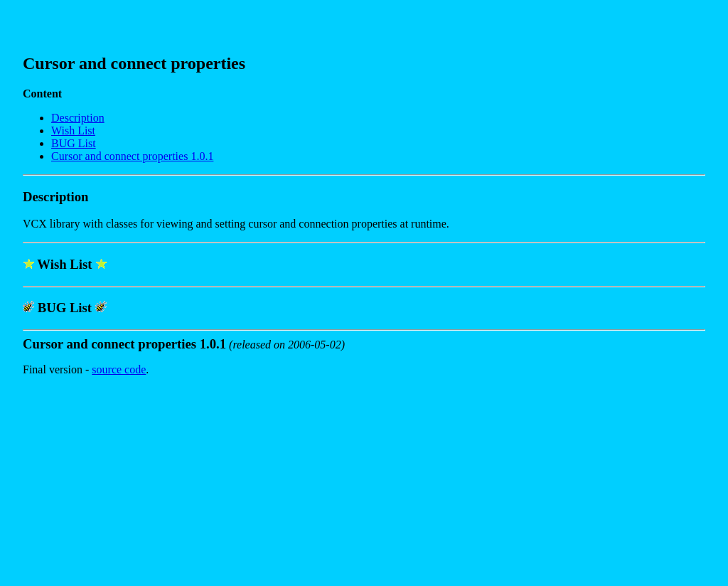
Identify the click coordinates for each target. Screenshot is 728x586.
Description (78, 118)
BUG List (74, 143)
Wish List (73, 130)
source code (119, 369)
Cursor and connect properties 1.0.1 (132, 156)
